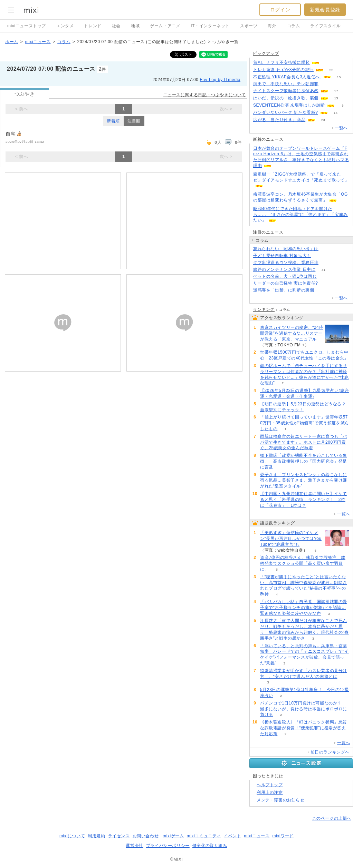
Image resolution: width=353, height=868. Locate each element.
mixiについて (72, 836)
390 (327, 249)
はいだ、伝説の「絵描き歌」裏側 (286, 98)
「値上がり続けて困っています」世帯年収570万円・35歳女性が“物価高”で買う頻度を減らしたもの (305, 423)
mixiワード (283, 836)
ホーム (12, 42)
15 (336, 113)
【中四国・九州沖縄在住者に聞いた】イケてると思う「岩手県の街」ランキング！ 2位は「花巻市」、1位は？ (304, 500)
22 (331, 70)
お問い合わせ (146, 836)
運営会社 (134, 846)
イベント (232, 836)
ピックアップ (266, 53)
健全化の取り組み (210, 846)
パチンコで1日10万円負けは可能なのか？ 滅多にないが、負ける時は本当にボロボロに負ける (304, 709)
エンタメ (65, 26)
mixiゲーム (173, 836)
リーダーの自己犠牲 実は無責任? (286, 283)
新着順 (113, 121)
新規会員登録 (325, 10)
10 (339, 77)
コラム (294, 26)
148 (322, 290)
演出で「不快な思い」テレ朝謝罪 (286, 84)
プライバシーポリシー (168, 846)
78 (326, 283)
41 (323, 270)
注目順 (134, 121)
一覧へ (341, 128)
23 (323, 120)
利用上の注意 (270, 792)
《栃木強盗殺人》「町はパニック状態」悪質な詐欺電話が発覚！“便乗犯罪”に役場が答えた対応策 (304, 728)
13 (336, 98)
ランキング (264, 309)
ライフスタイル (325, 26)
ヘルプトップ (270, 785)
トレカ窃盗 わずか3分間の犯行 (283, 70)
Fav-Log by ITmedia (220, 80)
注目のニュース (268, 232)
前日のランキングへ (330, 752)
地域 (135, 26)
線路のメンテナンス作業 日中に (284, 269)
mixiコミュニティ (204, 836)
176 (319, 256)
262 (325, 277)
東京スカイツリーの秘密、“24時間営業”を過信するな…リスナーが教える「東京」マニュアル (292, 333)
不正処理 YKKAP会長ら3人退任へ (287, 77)
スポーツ (249, 26)
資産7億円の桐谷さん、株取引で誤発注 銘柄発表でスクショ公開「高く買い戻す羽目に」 (303, 563)
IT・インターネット (210, 26)
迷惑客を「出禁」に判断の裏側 (284, 290)
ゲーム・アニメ (165, 26)
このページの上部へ (332, 818)
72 (326, 263)
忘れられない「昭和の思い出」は (286, 249)
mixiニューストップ (27, 26)
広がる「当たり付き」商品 (279, 120)
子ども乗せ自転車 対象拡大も (282, 256)
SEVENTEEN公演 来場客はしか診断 (289, 105)
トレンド (93, 26)
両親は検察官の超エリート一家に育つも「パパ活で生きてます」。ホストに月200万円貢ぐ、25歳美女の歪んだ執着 (304, 442)
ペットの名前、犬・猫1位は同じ (285, 276)
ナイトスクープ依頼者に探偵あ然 (286, 91)
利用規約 (96, 836)
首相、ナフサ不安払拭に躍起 (282, 62)
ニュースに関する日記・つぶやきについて (205, 95)
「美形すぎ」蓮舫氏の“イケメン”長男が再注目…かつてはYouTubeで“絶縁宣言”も (291, 539)
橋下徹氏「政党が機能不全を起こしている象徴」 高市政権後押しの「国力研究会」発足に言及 (304, 461)
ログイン (280, 10)
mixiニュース (38, 42)
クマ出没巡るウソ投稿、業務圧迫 (286, 263)
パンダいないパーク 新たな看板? (286, 112)
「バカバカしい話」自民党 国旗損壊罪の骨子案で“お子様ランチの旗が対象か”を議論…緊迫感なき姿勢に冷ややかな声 (304, 608)
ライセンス (119, 836)
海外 (272, 26)
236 (327, 84)
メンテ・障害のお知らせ (281, 800)
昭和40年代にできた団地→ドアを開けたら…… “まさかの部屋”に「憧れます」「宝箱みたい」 (300, 215)
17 (336, 91)
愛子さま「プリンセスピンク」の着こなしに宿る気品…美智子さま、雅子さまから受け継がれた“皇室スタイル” (304, 481)
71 (327, 63)
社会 (116, 26)
